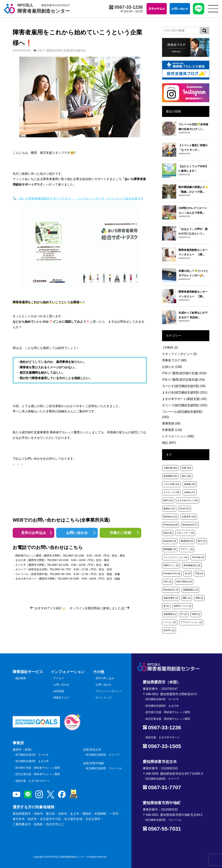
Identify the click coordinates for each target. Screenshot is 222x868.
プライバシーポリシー (109, 691)
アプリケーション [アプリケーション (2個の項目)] (191, 622)
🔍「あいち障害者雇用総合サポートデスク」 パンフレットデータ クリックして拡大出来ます (78, 242)
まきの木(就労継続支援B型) (185, 392)
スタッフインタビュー (179, 354)
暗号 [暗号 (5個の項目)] (202, 541)
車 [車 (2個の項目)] (166, 606)
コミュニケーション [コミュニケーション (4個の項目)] (175, 557)
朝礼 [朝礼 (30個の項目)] (186, 476)
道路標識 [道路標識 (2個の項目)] (170, 614)
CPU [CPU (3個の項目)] (167, 582)
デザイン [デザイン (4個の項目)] (187, 549)
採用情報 (59, 691)
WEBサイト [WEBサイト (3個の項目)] (171, 565)
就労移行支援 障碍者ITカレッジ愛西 (38, 768)
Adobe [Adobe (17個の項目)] (190, 492)
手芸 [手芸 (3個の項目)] (199, 574)
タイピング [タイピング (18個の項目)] (171, 492)
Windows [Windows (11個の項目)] (170, 517)
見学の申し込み (105, 678)
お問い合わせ (77, 533)
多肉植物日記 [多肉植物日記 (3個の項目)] (192, 565)
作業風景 (172, 430)
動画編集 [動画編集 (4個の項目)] (170, 549)
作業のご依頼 (120, 533)
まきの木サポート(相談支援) (184, 399)
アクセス (59, 678)
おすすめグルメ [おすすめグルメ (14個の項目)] (187, 500)
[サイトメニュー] (213, 9)
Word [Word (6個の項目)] (168, 533)
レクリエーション (178, 436)
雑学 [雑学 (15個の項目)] (168, 500)
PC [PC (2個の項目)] (184, 614)
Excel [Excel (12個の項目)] (185, 509)
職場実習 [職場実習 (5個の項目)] (187, 541)
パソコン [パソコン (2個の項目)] (170, 622)
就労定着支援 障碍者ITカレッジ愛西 (38, 774)
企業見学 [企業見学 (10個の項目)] (189, 517)
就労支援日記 (78, 50)
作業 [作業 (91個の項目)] (186, 468)
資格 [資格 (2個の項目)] (199, 598)
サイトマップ (103, 698)
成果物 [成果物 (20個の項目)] (190, 484)
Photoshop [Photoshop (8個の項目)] (170, 525)
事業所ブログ (61, 698)
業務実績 (171, 423)
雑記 (169, 443)
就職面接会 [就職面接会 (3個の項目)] (190, 590)
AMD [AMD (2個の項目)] (196, 614)
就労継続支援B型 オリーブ (103, 755)
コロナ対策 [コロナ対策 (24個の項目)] (171, 484)
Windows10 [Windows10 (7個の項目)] (190, 525)
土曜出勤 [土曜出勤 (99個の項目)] (170, 468)
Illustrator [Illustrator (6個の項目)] (170, 541)
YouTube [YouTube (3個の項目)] (198, 557)
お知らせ (172, 367)
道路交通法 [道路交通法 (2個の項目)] (171, 598)
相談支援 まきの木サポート (33, 781)
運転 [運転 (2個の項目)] (187, 598)
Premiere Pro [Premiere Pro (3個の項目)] (172, 574)
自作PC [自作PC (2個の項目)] (169, 630)
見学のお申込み (34, 533)
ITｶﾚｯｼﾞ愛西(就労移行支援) (54, 50)
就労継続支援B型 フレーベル (104, 768)
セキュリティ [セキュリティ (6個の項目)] (185, 533)
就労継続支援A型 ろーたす (32, 755)
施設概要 (21, 678)
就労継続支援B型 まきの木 (32, 761)
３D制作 (170, 347)
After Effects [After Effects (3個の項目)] (184, 582)
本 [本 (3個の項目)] (188, 574)
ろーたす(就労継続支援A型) (184, 386)
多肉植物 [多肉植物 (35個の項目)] (170, 476)
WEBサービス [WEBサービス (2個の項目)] (182, 606)
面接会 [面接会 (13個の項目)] (169, 509)
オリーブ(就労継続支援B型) (185, 405)
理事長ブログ (174, 360)
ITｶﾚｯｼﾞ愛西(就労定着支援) (183, 380)
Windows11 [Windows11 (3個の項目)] (171, 590)
